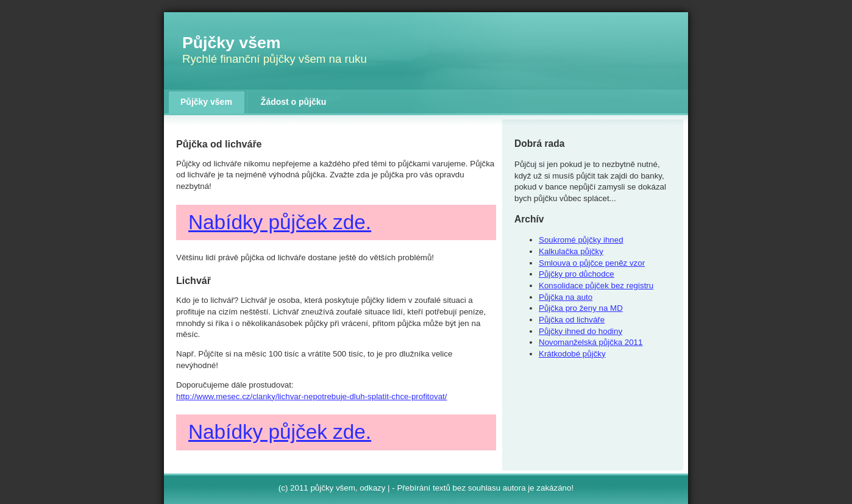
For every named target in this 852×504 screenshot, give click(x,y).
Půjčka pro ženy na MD (581, 308)
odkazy (372, 488)
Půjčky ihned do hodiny (580, 331)
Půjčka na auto (566, 297)
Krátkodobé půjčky (572, 354)
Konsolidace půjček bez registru (596, 286)
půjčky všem (332, 488)
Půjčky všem (232, 43)
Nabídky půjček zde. (280, 222)
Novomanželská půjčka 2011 (591, 342)
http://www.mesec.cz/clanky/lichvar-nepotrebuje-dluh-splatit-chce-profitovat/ (311, 396)
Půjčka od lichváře (572, 320)
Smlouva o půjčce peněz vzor (592, 263)
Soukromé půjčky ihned (581, 240)
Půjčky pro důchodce (577, 274)
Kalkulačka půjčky (571, 251)
